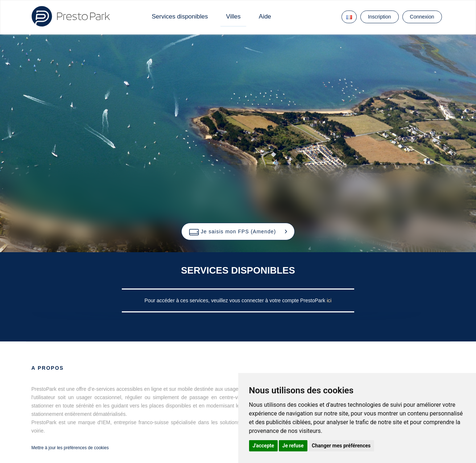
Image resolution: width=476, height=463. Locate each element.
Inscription (380, 17)
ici (329, 300)
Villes (233, 17)
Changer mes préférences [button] (341, 446)
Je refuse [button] (293, 446)
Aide (265, 17)
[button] (238, 231)
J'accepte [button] (264, 446)
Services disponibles (180, 17)
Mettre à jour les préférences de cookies (70, 448)
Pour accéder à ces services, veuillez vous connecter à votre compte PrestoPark (236, 300)
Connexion (422, 17)
